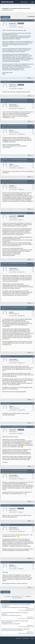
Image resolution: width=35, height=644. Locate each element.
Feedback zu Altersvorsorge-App (22, 597)
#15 (33, 525)
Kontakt (32, 638)
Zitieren (31, 78)
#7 (33, 213)
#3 (33, 100)
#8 (33, 263)
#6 (33, 181)
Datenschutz (26, 638)
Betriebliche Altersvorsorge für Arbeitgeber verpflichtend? (16, 629)
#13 (33, 470)
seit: (10, 27)
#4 (33, 125)
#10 (33, 356)
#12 (33, 427)
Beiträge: (20, 27)
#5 (33, 159)
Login (32, 2)
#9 (33, 307)
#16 (33, 562)
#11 (33, 403)
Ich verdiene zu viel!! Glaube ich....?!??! (14, 596)
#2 (33, 82)
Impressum (19, 638)
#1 (33, 20)
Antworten (5, 17)
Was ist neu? (24, 2)
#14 (33, 505)
